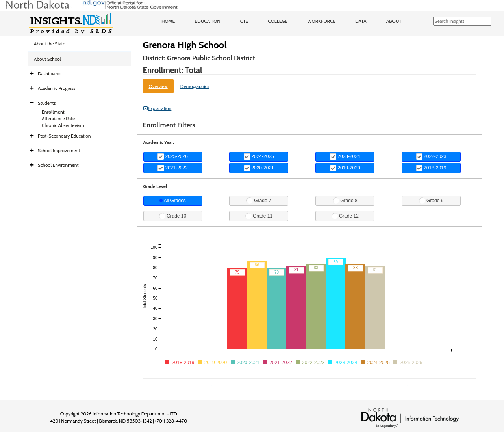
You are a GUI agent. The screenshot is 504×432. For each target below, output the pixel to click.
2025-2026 (173, 156)
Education (208, 21)
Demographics (195, 86)
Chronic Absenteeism (63, 125)
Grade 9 (431, 201)
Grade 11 (259, 216)
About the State (50, 44)
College (278, 21)
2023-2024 (345, 156)
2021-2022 (173, 168)
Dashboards (50, 74)
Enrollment (53, 112)
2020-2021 (259, 168)
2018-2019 (431, 168)
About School (47, 59)
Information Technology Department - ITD (135, 414)
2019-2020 (345, 168)
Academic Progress (57, 88)
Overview (158, 86)
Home (168, 21)
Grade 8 (345, 201)
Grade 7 (259, 201)
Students (47, 103)
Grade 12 (345, 216)
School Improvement (59, 150)
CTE (244, 21)
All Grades (173, 201)
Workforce (321, 21)
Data (361, 21)
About (394, 21)
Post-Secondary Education (64, 136)
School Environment (58, 165)
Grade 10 (173, 216)
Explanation (157, 108)
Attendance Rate (58, 118)
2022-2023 (431, 156)
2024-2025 (259, 156)
